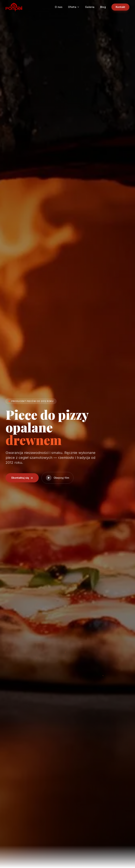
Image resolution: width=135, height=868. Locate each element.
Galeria (90, 7)
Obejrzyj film (57, 478)
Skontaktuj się (22, 478)
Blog (103, 7)
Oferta (74, 7)
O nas (59, 7)
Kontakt (120, 7)
